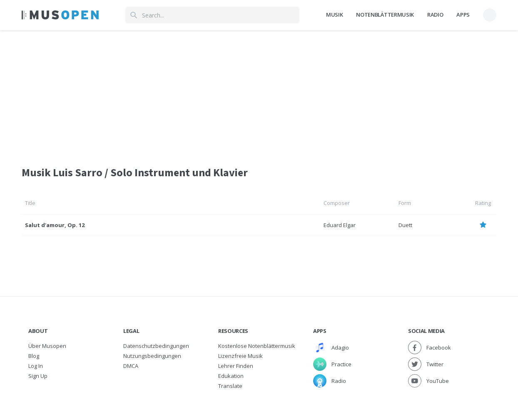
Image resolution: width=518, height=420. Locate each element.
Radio (435, 15)
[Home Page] (60, 15)
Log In (36, 366)
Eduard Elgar (340, 225)
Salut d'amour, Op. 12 (55, 225)
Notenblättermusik (385, 15)
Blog (34, 356)
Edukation (231, 376)
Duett (405, 225)
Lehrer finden (236, 366)
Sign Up (38, 376)
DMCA (131, 366)
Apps (463, 15)
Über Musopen (47, 346)
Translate (230, 386)
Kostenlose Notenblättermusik (257, 346)
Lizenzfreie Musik (240, 356)
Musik (334, 15)
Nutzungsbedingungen (152, 356)
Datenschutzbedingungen (156, 346)
